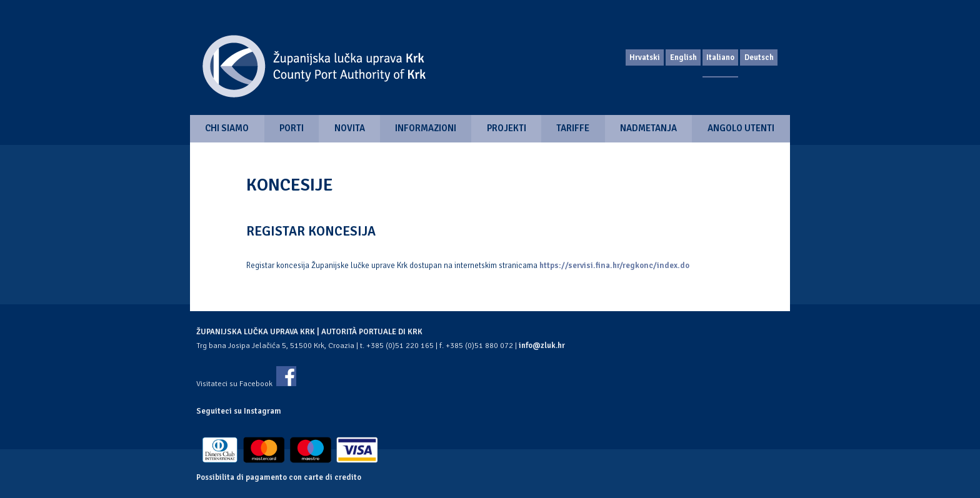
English (683, 57)
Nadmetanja (648, 128)
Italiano (720, 57)
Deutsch (759, 57)
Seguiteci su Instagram (239, 411)
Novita (350, 128)
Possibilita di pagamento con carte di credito (279, 477)
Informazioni (426, 128)
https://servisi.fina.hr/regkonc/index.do (614, 266)
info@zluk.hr (542, 346)
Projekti (507, 128)
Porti (292, 128)
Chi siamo (227, 128)
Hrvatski (645, 57)
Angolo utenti (741, 128)
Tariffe (573, 128)
